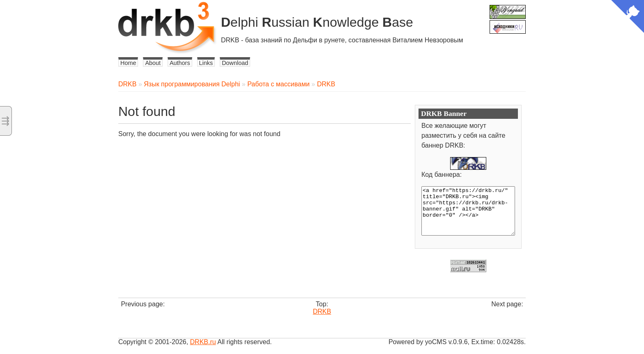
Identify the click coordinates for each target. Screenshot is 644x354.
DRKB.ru (203, 342)
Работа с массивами (278, 84)
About (153, 63)
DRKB (127, 84)
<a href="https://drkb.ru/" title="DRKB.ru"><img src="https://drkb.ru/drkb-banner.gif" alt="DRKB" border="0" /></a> (468, 211)
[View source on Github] (628, 17)
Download (235, 63)
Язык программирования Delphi (192, 84)
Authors (180, 63)
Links (206, 63)
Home (128, 63)
